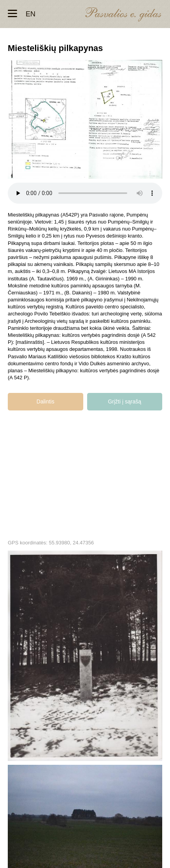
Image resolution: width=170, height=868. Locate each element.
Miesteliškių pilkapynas (85, 656)
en (31, 14)
